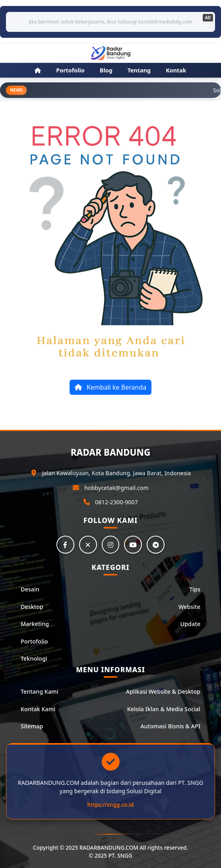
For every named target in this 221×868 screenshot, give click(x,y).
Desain (30, 590)
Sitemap (32, 727)
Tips (195, 590)
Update (190, 624)
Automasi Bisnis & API (170, 727)
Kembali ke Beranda (111, 387)
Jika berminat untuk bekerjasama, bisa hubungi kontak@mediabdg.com (110, 22)
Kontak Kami (38, 709)
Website (189, 607)
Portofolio (34, 641)
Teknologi (34, 659)
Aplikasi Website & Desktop (163, 692)
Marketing (35, 624)
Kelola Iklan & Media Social (164, 709)
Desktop (32, 607)
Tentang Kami (40, 692)
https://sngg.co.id (111, 805)
